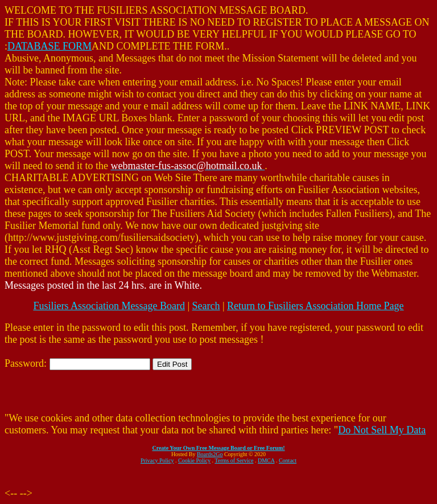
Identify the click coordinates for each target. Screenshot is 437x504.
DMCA (266, 460)
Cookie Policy (194, 460)
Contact (288, 460)
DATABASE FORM (50, 46)
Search (206, 306)
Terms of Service (234, 460)
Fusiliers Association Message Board (109, 306)
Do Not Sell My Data (382, 430)
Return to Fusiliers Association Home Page (315, 306)
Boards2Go (210, 454)
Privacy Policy (157, 460)
